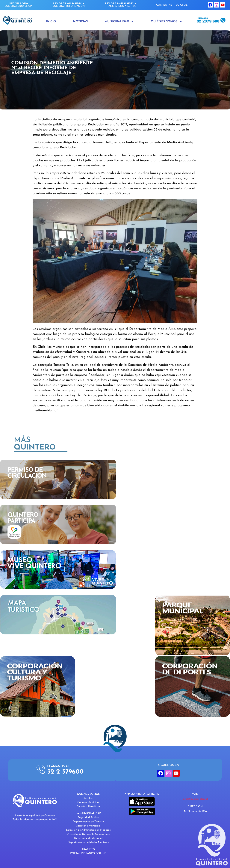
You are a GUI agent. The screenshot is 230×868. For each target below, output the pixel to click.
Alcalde (88, 798)
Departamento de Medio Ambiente (88, 842)
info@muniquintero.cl (195, 799)
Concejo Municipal (88, 802)
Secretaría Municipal (88, 826)
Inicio (51, 22)
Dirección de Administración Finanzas (88, 830)
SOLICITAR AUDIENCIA (19, 5)
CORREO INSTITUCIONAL (172, 5)
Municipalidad (119, 22)
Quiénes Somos (167, 22)
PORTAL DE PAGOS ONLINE (88, 853)
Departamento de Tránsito (88, 822)
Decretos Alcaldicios (88, 807)
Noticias (80, 22)
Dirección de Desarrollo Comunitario (88, 834)
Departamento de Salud (88, 838)
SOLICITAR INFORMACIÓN (69, 5)
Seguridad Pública (88, 818)
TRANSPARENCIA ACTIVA (121, 5)
